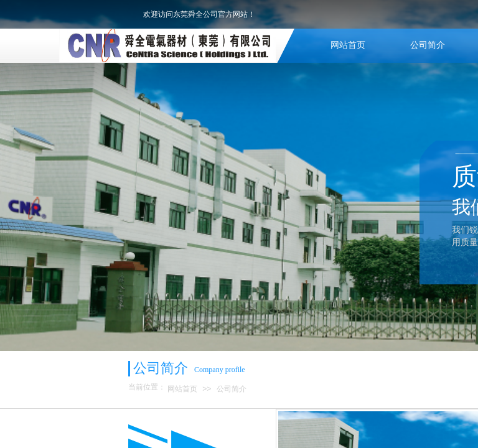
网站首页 (348, 45)
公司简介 (428, 45)
